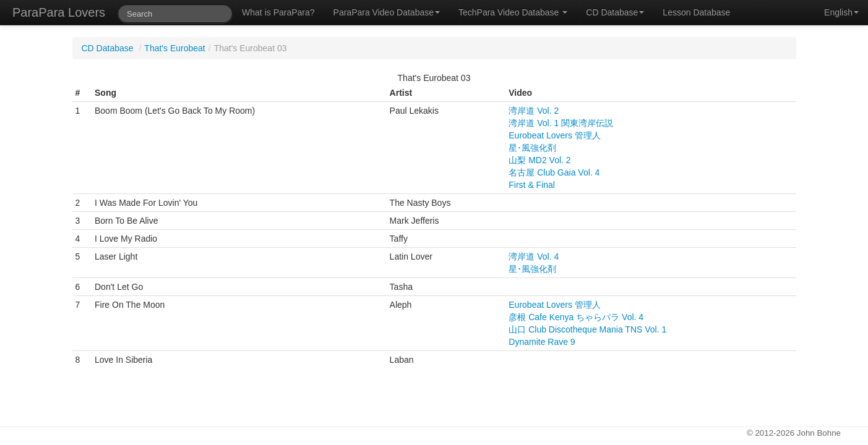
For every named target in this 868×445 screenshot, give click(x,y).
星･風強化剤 (532, 148)
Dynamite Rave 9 (542, 342)
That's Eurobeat (174, 48)
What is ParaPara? (278, 12)
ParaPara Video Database (387, 12)
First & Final (532, 185)
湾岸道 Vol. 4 (534, 256)
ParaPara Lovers (59, 12)
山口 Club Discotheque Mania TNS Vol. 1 (587, 329)
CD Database (615, 12)
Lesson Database (696, 12)
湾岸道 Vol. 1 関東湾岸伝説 (561, 123)
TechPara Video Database (513, 12)
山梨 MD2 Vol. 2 (539, 160)
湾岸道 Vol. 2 (534, 111)
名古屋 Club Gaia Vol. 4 (554, 172)
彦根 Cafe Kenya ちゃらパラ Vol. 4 (576, 317)
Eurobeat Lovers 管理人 (555, 135)
